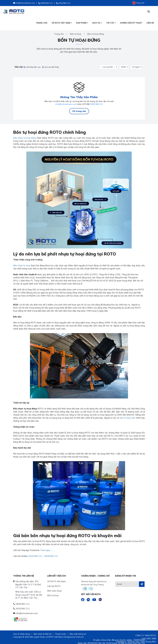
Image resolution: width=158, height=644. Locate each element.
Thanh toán (60, 631)
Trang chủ (59, 32)
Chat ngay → (47, 548)
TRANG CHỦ (42, 23)
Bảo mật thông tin (78, 631)
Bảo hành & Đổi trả (42, 631)
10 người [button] (136, 65)
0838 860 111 (97, 101)
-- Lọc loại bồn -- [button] (108, 65)
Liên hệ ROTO (54, 583)
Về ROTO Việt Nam (56, 579)
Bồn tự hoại (53, 593)
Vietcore (80, 634)
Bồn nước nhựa (54, 588)
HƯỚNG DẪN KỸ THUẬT (131, 23)
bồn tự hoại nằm (128, 415)
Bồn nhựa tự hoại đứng (25, 135)
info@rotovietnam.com (66, 101)
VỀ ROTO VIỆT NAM (62, 23)
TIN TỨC (111, 23)
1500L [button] (124, 65)
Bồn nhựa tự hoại (22, 263)
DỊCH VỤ (97, 23)
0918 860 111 (35, 553)
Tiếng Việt (139, 3)
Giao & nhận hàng (22, 631)
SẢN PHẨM (82, 23)
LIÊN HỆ (150, 23)
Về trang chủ (79, 108)
